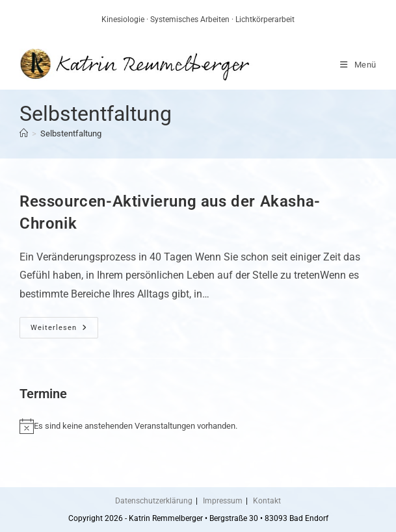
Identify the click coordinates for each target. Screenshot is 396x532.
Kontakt (267, 501)
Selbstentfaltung (71, 133)
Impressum (223, 501)
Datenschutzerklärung (154, 501)
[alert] (198, 426)
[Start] (24, 133)
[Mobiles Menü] (358, 65)
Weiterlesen (64, 331)
